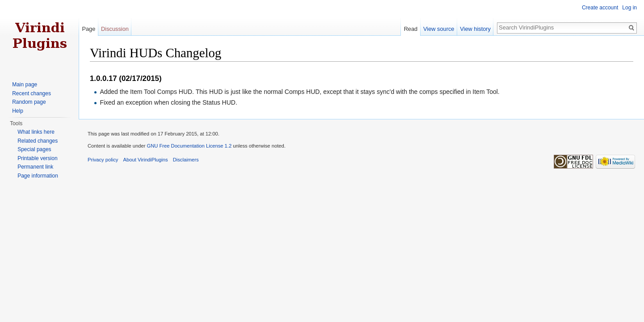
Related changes (38, 141)
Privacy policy (103, 160)
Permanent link (35, 167)
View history (475, 29)
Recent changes (32, 93)
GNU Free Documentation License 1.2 (189, 146)
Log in (629, 8)
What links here (36, 132)
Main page (25, 85)
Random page (29, 102)
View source (439, 29)
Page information (38, 176)
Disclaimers (186, 160)
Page (88, 29)
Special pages (34, 149)
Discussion (115, 29)
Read (411, 29)
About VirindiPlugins (146, 160)
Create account (600, 8)
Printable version (37, 158)
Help (18, 111)
